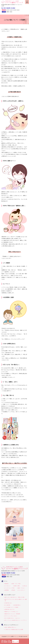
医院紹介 (7, 584)
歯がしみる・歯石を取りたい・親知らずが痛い (15, 597)
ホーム (6, 581)
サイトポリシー (22, 590)
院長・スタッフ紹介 (16, 584)
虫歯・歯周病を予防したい (11, 627)
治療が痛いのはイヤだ (10, 609)
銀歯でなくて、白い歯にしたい (12, 612)
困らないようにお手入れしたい (11, 625)
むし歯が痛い (8, 605)
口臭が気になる (8, 603)
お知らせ (25, 586)
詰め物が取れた (17, 605)
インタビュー (8, 586)
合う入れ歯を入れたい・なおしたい (12, 618)
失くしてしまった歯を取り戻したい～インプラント (16, 620)
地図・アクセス (21, 588)
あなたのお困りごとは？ (10, 595)
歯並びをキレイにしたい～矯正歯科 (12, 614)
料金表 (14, 590)
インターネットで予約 (10, 588)
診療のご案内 (17, 586)
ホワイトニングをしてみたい (11, 616)
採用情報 (7, 590)
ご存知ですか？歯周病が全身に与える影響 (14, 630)
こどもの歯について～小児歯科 (12, 607)
